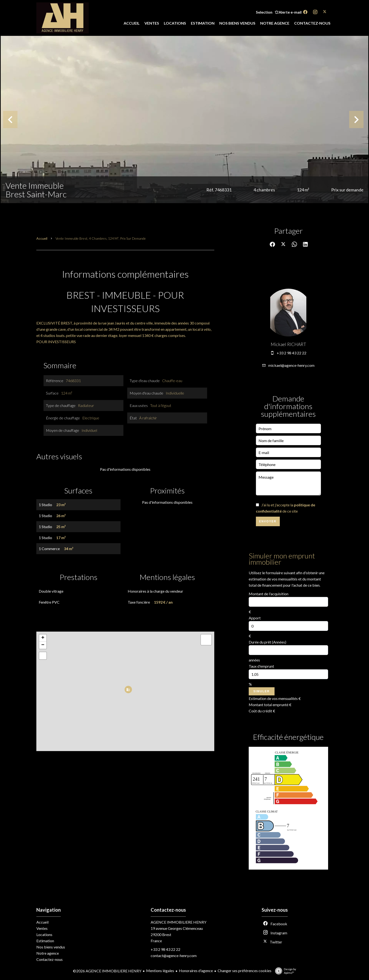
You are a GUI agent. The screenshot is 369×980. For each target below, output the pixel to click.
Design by (284, 971)
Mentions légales (160, 971)
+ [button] (43, 638)
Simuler (262, 691)
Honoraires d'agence (196, 971)
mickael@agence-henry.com (291, 365)
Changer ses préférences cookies (245, 971)
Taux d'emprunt (261, 666)
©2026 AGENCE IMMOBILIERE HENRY (107, 971)
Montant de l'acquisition (269, 594)
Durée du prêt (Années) (267, 642)
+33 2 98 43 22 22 (292, 353)
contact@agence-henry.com (174, 956)
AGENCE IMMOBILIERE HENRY (179, 922)
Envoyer (268, 521)
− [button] (43, 645)
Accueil (42, 238)
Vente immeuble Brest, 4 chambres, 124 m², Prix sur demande (101, 238)
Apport (255, 618)
